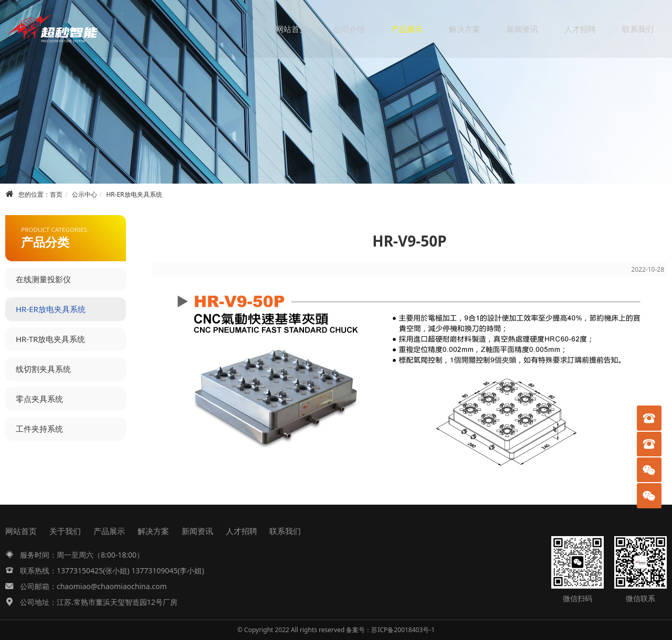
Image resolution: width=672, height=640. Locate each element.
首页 (56, 194)
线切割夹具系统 (43, 369)
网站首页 (291, 29)
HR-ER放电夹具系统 (134, 194)
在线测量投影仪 (43, 279)
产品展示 (407, 29)
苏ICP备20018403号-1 (403, 630)
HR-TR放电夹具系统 (50, 339)
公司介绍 (349, 29)
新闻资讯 (522, 29)
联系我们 (638, 29)
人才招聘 (580, 29)
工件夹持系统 (39, 429)
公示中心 (85, 194)
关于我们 (65, 531)
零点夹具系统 (39, 399)
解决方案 (465, 29)
